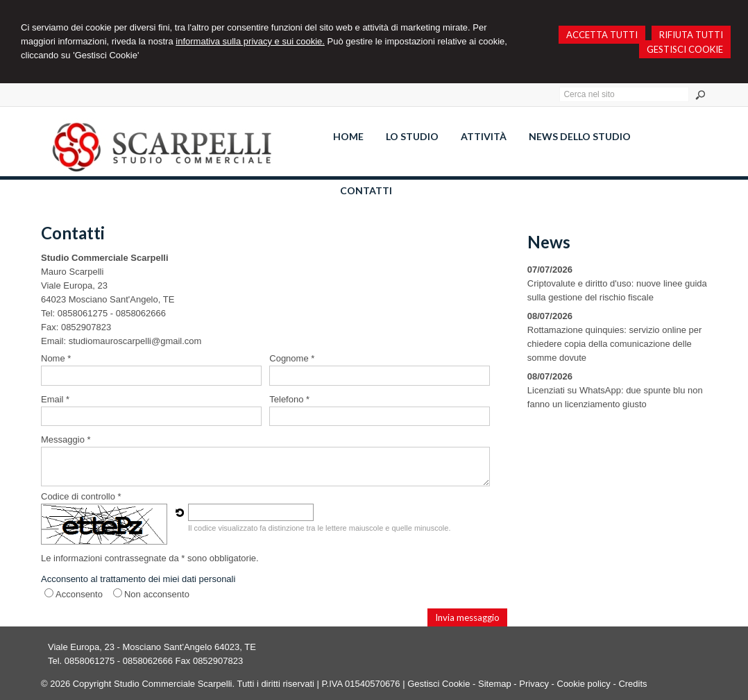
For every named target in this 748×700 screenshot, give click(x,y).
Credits (632, 684)
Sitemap (495, 684)
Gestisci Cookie (439, 684)
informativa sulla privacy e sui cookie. (250, 41)
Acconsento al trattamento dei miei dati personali (138, 579)
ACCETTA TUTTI (602, 35)
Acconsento (79, 594)
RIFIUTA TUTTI (691, 35)
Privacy (534, 684)
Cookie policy (584, 684)
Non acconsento (157, 594)
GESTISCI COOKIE (685, 49)
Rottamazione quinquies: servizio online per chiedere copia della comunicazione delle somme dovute (614, 344)
